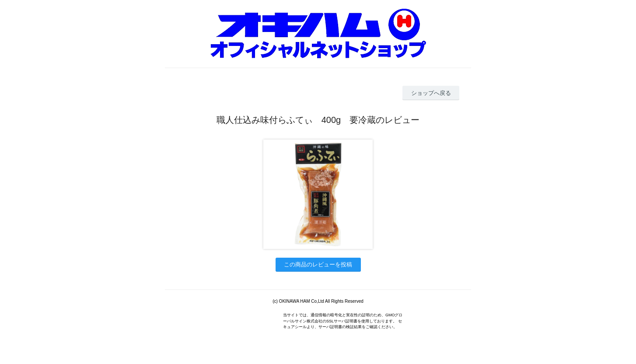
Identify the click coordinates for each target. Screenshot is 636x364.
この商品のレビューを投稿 (318, 264)
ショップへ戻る (431, 93)
